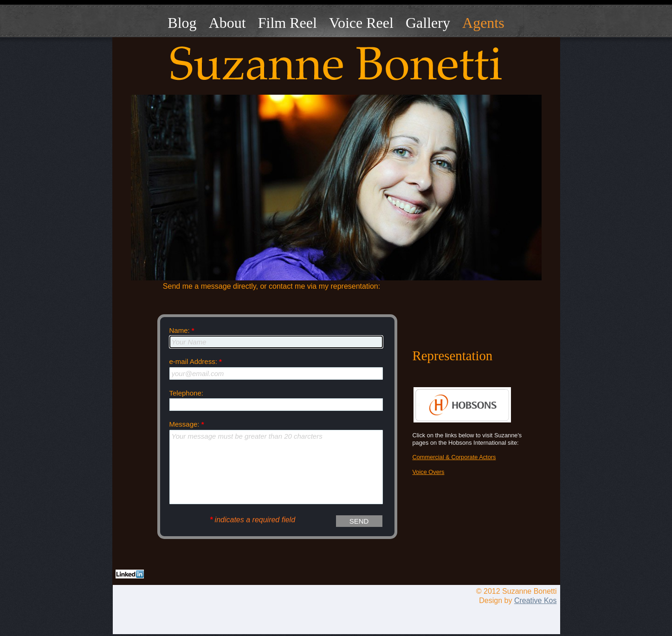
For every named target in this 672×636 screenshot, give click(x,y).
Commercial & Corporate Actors (454, 457)
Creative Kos (536, 600)
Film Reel (288, 23)
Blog (182, 23)
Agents (483, 23)
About (227, 23)
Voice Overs (429, 472)
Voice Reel (361, 23)
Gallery (428, 23)
